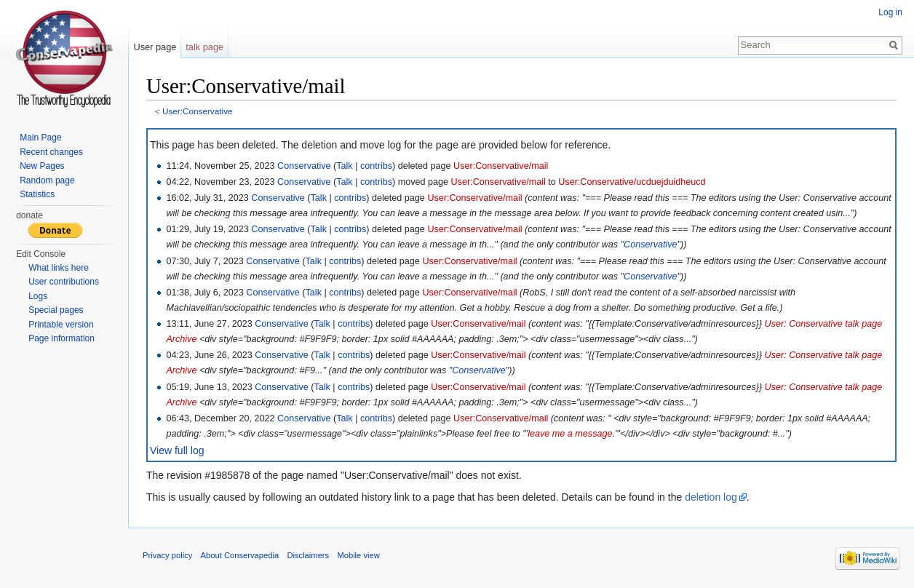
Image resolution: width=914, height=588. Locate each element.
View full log (177, 450)
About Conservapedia (240, 555)
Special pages (56, 310)
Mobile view (358, 555)
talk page (204, 47)
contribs (376, 166)
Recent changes (51, 152)
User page (155, 47)
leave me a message (570, 434)
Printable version (61, 325)
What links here (59, 268)
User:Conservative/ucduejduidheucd (632, 182)
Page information (61, 338)
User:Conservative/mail (501, 166)
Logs (38, 296)
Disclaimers (308, 555)
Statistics (37, 194)
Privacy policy (167, 555)
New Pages (42, 166)
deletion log (711, 497)
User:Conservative (198, 111)
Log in (890, 12)
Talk (344, 166)
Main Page (40, 138)
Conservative (304, 166)
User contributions (64, 282)
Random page (47, 180)
